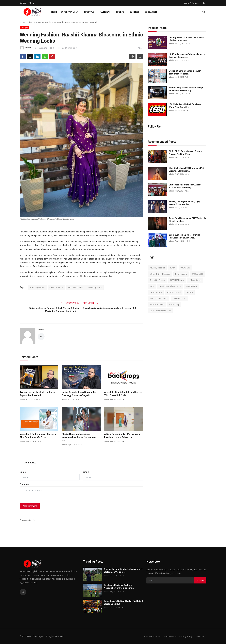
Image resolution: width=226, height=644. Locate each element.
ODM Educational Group (160, 311)
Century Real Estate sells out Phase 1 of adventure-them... (186, 39)
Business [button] (136, 12)
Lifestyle (31, 22)
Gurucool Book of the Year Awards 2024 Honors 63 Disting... (185, 186)
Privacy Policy (185, 636)
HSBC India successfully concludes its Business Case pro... (187, 56)
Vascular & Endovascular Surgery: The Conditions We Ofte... (38, 436)
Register (196, 3)
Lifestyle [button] (90, 12)
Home (54, 12)
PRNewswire (169, 636)
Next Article (91, 303)
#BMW (173, 268)
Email (86, 472)
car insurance (156, 292)
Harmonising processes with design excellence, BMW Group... (186, 89)
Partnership (174, 304)
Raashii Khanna (56, 287)
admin (41, 329)
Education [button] (152, 12)
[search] (204, 12)
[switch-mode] (204, 3)
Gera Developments (159, 298)
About (32, 3)
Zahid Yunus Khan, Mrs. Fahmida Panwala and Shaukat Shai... (184, 236)
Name (23, 472)
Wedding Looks (95, 287)
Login (186, 3)
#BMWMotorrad (174, 292)
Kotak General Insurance (170, 286)
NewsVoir (199, 636)
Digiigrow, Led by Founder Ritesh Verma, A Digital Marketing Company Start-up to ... (54, 310)
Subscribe (200, 581)
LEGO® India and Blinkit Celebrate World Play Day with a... (185, 106)
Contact (23, 3)
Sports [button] (121, 12)
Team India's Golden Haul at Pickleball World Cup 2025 (123, 602)
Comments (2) (27, 520)
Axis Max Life (192, 286)
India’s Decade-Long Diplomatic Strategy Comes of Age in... (79, 394)
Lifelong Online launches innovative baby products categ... (186, 72)
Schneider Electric (157, 280)
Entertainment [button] (71, 12)
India (152, 286)
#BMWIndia (185, 268)
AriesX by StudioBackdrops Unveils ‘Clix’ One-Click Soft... (123, 394)
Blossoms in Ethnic (76, 287)
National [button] (106, 12)
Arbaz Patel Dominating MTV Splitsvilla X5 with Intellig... (188, 220)
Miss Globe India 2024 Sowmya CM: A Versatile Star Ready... (187, 169)
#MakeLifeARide (157, 304)
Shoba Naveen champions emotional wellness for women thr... (79, 437)
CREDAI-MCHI (197, 274)
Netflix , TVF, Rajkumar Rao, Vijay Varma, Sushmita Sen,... (184, 203)
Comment (25, 484)
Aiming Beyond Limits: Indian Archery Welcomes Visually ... (123, 571)
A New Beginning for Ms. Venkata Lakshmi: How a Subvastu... (122, 436)
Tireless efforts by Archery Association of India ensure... (119, 587)
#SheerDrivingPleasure (160, 274)
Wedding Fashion (37, 287)
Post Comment (30, 506)
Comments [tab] (30, 463)
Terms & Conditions (150, 636)
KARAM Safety (195, 280)
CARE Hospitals (179, 298)
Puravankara (181, 274)
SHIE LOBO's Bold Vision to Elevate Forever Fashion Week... (185, 153)
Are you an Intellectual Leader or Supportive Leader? (37, 394)
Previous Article (70, 303)
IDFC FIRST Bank (177, 280)
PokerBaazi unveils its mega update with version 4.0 (109, 308)
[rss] (23, 592)
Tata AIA (189, 292)
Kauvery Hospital (157, 268)
